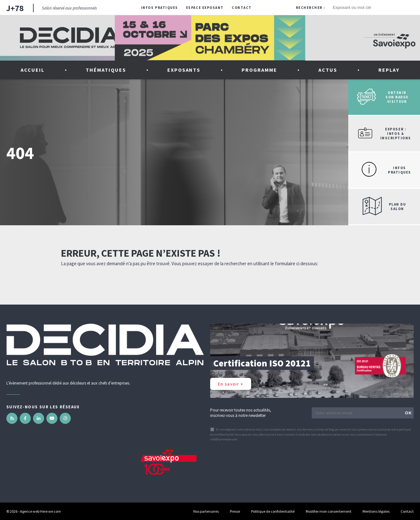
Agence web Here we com (40, 511)
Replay (389, 70)
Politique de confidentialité (273, 511)
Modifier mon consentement (329, 511)
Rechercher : (310, 8)
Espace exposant (205, 8)
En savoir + (231, 384)
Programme (259, 70)
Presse (235, 511)
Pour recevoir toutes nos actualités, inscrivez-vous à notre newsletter (241, 413)
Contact (242, 8)
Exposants (184, 70)
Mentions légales (376, 511)
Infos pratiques (160, 8)
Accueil (33, 70)
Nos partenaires (206, 511)
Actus (328, 70)
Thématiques (106, 70)
